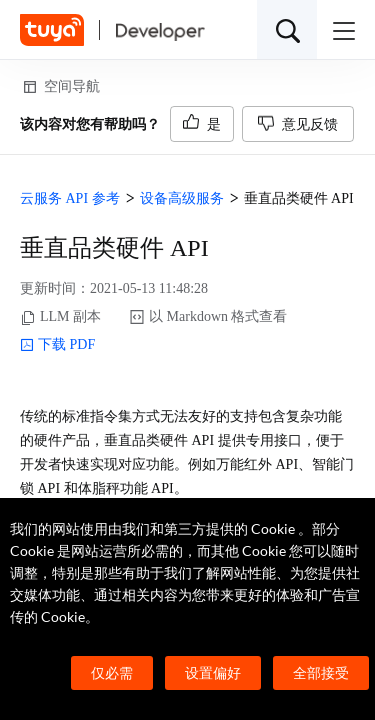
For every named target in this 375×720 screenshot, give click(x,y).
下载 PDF (57, 345)
